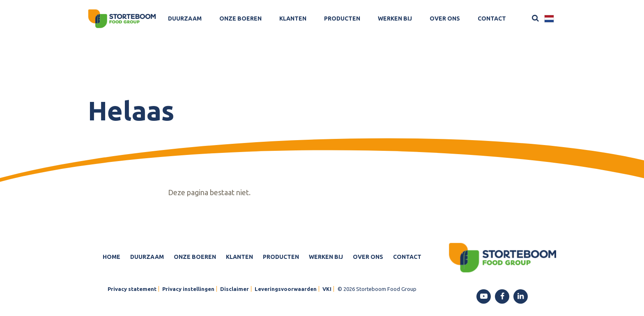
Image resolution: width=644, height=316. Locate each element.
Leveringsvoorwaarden (286, 289)
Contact (492, 18)
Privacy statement (132, 289)
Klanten (293, 18)
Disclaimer (235, 289)
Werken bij (395, 18)
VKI (327, 289)
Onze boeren (240, 18)
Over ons (445, 18)
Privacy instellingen (188, 289)
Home (112, 257)
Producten (342, 18)
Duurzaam (185, 18)
